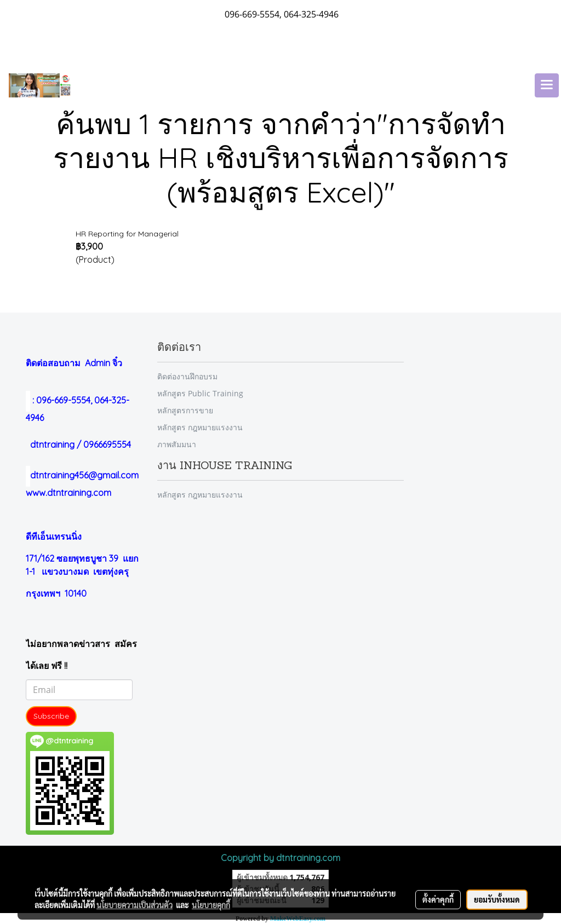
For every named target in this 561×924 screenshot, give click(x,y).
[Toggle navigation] (547, 85)
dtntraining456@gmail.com (82, 475)
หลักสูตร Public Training (200, 393)
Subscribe (51, 716)
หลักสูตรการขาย (185, 410)
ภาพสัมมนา (177, 444)
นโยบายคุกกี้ (211, 905)
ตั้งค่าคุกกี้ (438, 899)
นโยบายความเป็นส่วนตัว (134, 905)
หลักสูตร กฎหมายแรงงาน (200, 427)
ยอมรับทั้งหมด (497, 899)
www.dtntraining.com (68, 493)
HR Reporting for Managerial (127, 234)
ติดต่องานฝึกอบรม (187, 376)
